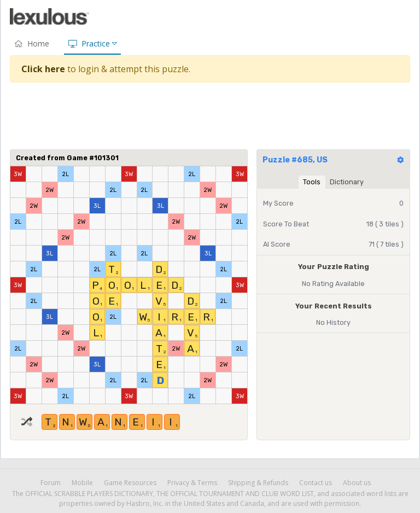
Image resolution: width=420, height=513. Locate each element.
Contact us (316, 483)
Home (32, 43)
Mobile (82, 483)
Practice (93, 43)
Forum (51, 483)
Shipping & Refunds (258, 483)
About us (357, 483)
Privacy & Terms (192, 483)
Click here (43, 69)
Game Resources (130, 483)
